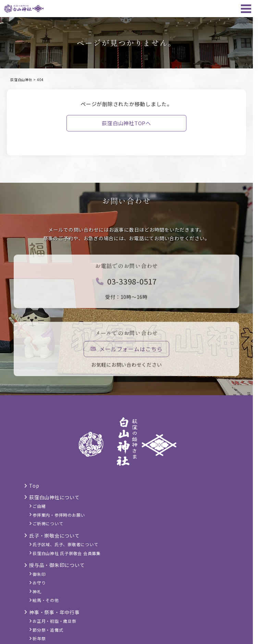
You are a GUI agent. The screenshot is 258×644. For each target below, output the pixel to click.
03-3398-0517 (126, 283)
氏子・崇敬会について (54, 536)
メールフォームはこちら (127, 351)
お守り (39, 583)
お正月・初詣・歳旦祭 (54, 621)
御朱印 (39, 574)
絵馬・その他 (46, 600)
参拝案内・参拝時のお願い (59, 515)
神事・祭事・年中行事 (54, 612)
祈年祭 (39, 638)
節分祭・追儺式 (48, 630)
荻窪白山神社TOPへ (126, 123)
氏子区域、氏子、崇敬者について (65, 544)
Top (34, 486)
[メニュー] (246, 9)
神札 (37, 591)
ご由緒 (39, 506)
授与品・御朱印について (57, 565)
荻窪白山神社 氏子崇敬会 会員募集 (67, 553)
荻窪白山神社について (54, 497)
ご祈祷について (48, 523)
